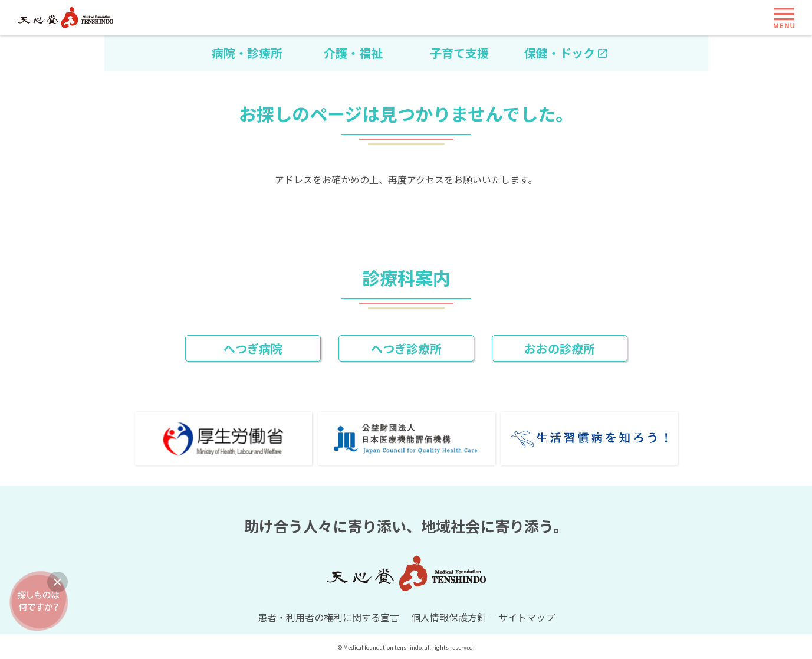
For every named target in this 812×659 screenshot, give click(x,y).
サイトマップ (527, 617)
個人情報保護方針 (449, 617)
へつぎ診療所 (406, 348)
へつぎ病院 (253, 348)
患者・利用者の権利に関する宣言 (328, 617)
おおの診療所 (560, 348)
